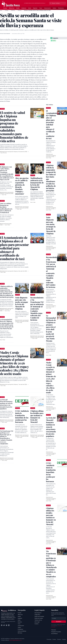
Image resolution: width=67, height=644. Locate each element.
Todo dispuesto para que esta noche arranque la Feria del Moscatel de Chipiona (22, 303)
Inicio (1, 10)
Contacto (37, 624)
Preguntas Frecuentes (56, 632)
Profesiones (61, 8)
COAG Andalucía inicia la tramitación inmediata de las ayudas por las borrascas (22, 416)
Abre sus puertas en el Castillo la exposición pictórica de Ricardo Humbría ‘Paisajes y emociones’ (22, 186)
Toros (41, 8)
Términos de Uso (38, 620)
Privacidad (49, 639)
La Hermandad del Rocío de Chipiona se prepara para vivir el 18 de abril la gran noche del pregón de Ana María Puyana (7, 324)
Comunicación (47, 8)
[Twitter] (4, 625)
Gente (30, 8)
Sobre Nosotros (38, 613)
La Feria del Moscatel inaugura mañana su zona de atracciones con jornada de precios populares (6, 404)
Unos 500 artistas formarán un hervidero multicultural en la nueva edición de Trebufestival (6, 208)
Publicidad (54, 630)
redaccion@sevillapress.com (15, 640)
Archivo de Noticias (22, 631)
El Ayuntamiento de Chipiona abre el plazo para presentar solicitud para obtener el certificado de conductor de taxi (52, 125)
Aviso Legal (37, 622)
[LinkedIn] (9, 625)
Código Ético (37, 615)
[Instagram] (6, 625)
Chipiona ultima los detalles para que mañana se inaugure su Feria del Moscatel (37, 416)
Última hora (12, 8)
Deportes (35, 8)
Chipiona (20, 10)
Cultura (54, 8)
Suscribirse (59, 622)
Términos (59, 639)
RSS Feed (20, 633)
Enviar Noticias (54, 634)
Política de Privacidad (39, 616)
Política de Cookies (39, 618)
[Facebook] (2, 625)
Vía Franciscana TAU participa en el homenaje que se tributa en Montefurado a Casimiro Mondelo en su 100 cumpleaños (7, 437)
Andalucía (24, 8)
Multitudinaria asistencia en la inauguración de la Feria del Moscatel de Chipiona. (37, 184)
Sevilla (18, 8)
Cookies (54, 639)
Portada (5, 8)
